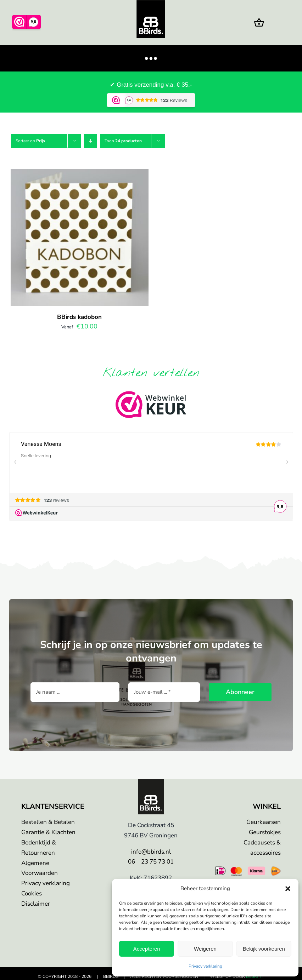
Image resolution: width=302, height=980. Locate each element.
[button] (288, 889)
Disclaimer (36, 904)
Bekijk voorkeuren (264, 949)
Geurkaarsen (264, 822)
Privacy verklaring (205, 966)
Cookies (32, 893)
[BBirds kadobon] (80, 174)
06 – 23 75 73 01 (151, 862)
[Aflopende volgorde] (91, 141)
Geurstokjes (265, 832)
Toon (123, 141)
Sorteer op (30, 141)
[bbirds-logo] (151, 783)
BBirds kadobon (79, 317)
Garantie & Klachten (48, 832)
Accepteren (147, 949)
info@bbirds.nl (151, 852)
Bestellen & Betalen (48, 822)
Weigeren (205, 949)
